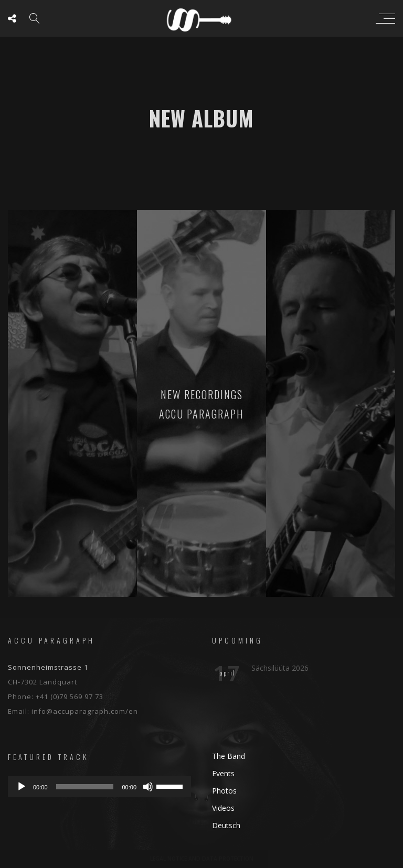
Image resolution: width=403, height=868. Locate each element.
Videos (223, 808)
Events (223, 773)
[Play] (22, 787)
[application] (99, 787)
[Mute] (148, 787)
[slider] (85, 787)
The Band (229, 756)
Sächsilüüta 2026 (280, 668)
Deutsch (226, 825)
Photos (224, 791)
